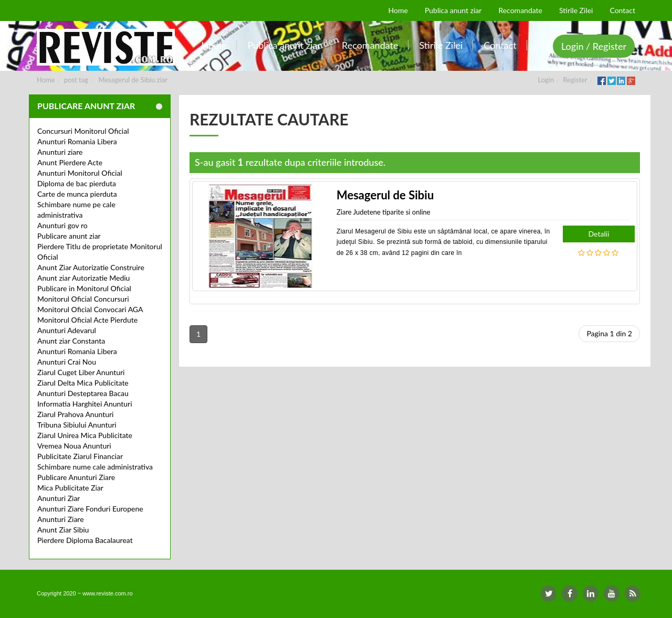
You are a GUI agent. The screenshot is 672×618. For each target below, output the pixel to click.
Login (546, 80)
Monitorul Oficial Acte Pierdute (87, 320)
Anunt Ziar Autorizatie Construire (91, 267)
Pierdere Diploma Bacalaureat (85, 540)
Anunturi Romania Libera (77, 141)
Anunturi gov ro (62, 225)
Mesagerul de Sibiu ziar (133, 80)
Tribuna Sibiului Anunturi (77, 425)
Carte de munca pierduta (77, 194)
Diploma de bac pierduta (77, 183)
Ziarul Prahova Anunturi (75, 414)
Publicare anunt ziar (69, 236)
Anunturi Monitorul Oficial (80, 173)
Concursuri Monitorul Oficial (83, 131)
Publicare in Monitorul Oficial (84, 288)
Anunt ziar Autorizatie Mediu (83, 278)
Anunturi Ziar (59, 498)
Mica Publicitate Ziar (70, 488)
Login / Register (594, 46)
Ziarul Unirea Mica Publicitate (85, 435)
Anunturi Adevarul (67, 330)
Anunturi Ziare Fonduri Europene (90, 509)
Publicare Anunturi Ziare (76, 477)
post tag (76, 80)
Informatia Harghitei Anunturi (85, 404)
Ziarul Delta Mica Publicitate (83, 383)
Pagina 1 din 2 (609, 333)
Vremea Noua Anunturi (74, 446)
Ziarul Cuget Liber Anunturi (81, 372)
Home (46, 80)
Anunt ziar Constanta (71, 341)
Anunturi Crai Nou (67, 362)
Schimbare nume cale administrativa (95, 467)
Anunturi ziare (60, 152)
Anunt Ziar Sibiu (63, 530)
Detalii (599, 234)
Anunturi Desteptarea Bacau (83, 393)
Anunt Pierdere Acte (70, 162)
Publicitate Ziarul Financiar (80, 456)
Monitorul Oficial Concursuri (83, 299)
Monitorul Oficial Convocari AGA (90, 309)
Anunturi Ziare (61, 519)
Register (575, 80)
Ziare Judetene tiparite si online (384, 212)
